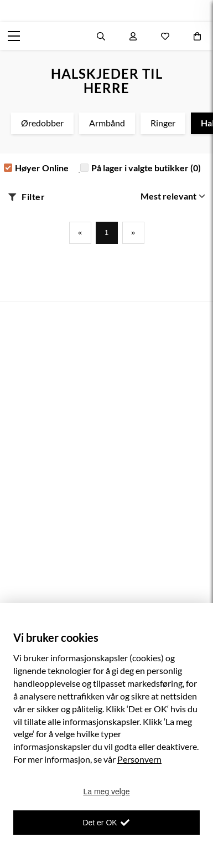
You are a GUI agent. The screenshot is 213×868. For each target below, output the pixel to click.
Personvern (139, 759)
